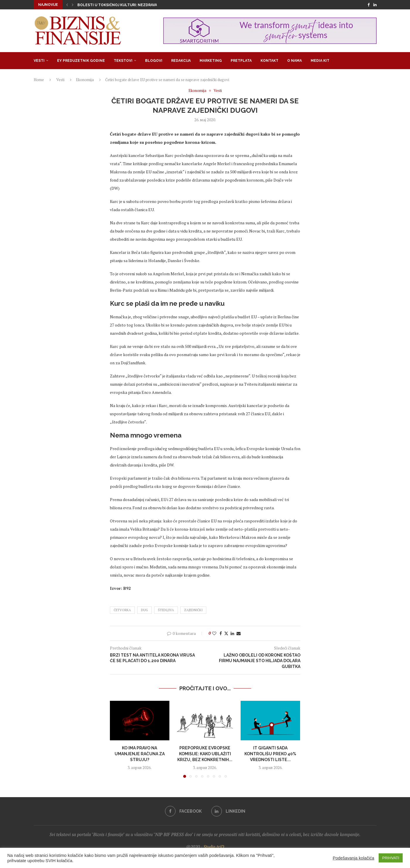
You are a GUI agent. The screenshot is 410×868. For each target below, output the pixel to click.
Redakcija (181, 61)
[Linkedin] (375, 5)
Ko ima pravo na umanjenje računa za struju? (140, 754)
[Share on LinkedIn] (232, 633)
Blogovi (154, 61)
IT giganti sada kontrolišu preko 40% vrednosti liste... (270, 754)
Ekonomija (85, 80)
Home (39, 80)
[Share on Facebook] (221, 633)
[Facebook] (369, 5)
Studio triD (214, 847)
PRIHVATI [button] (391, 858)
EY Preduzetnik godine (81, 61)
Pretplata (241, 61)
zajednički (193, 610)
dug (144, 610)
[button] (67, 5)
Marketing (211, 61)
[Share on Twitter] (226, 633)
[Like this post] (214, 633)
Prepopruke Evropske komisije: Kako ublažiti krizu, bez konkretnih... (205, 754)
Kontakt (269, 61)
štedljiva (166, 610)
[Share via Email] (239, 633)
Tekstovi (123, 61)
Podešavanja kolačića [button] (353, 858)
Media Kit (320, 61)
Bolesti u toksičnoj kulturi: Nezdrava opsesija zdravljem (137, 5)
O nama (295, 61)
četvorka (122, 610)
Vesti (39, 61)
